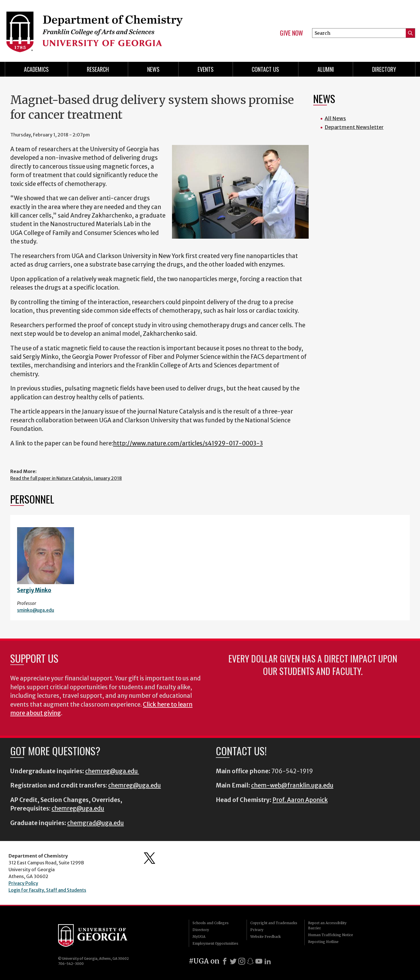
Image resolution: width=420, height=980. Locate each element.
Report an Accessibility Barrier (327, 925)
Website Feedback (266, 937)
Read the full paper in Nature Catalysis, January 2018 (66, 478)
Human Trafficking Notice (331, 935)
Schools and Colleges (211, 923)
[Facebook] (225, 961)
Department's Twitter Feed (149, 858)
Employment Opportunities (215, 943)
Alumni (326, 69)
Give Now (291, 33)
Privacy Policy (23, 883)
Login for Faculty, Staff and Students (47, 890)
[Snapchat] (250, 961)
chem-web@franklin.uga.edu (292, 785)
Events (206, 69)
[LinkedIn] (268, 961)
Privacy (257, 930)
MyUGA (199, 937)
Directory (384, 69)
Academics (36, 69)
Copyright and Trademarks (274, 923)
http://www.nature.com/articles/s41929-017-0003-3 (188, 443)
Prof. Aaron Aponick (300, 800)
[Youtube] (259, 961)
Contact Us (265, 69)
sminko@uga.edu (36, 610)
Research (98, 69)
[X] (233, 961)
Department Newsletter (354, 127)
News (153, 69)
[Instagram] (242, 961)
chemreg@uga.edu (112, 771)
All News (335, 118)
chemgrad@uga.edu (96, 823)
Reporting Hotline (323, 942)
